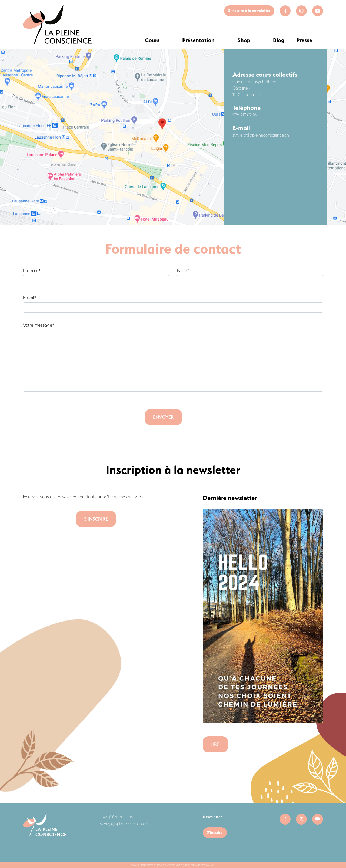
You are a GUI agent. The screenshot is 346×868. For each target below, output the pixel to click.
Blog (279, 40)
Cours (152, 40)
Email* (173, 304)
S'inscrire (215, 832)
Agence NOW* (205, 865)
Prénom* (96, 277)
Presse (304, 40)
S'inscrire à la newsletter (249, 11)
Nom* (250, 277)
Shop (244, 40)
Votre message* (173, 357)
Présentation (198, 40)
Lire (215, 744)
